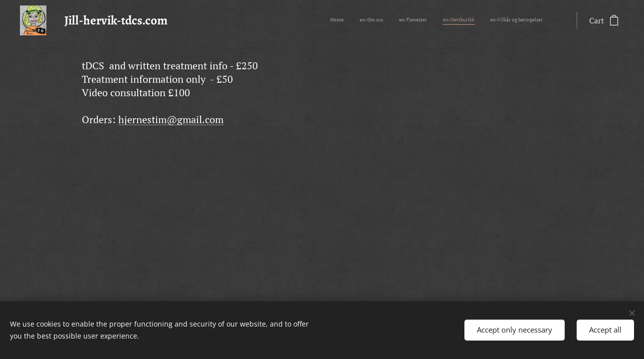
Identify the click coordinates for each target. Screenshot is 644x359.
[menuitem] (482, 20)
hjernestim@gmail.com (171, 119)
